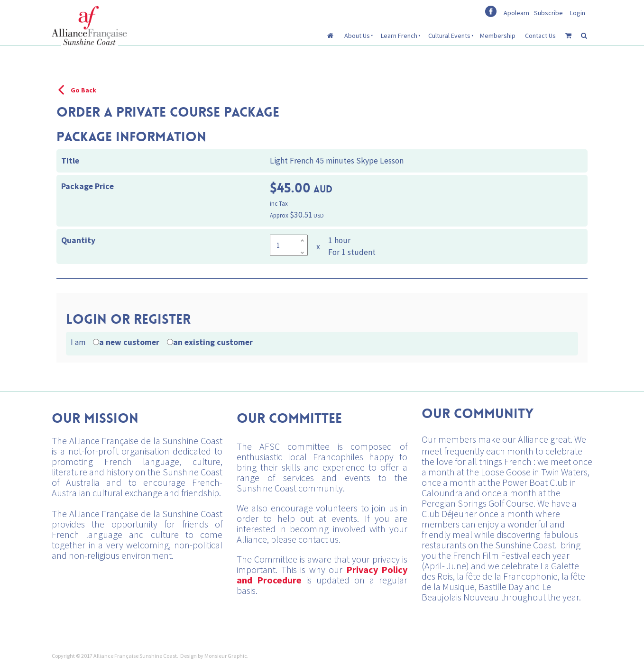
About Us (357, 36)
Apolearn (516, 13)
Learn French (399, 36)
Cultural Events (449, 36)
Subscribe (548, 13)
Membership (498, 36)
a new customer (129, 342)
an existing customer (213, 342)
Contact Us (540, 36)
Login (578, 13)
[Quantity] (289, 245)
